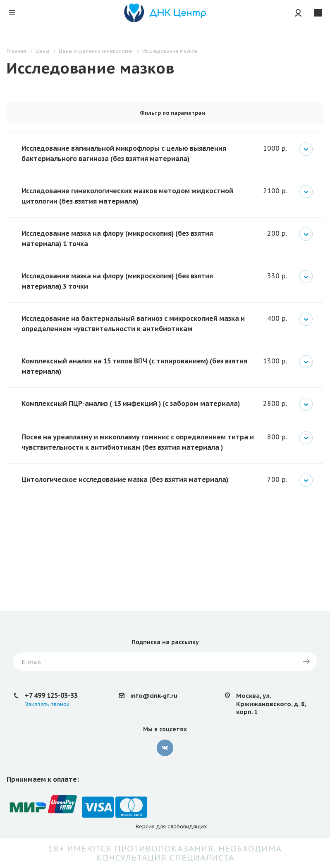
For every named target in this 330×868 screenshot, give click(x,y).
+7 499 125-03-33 (51, 695)
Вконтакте (165, 748)
